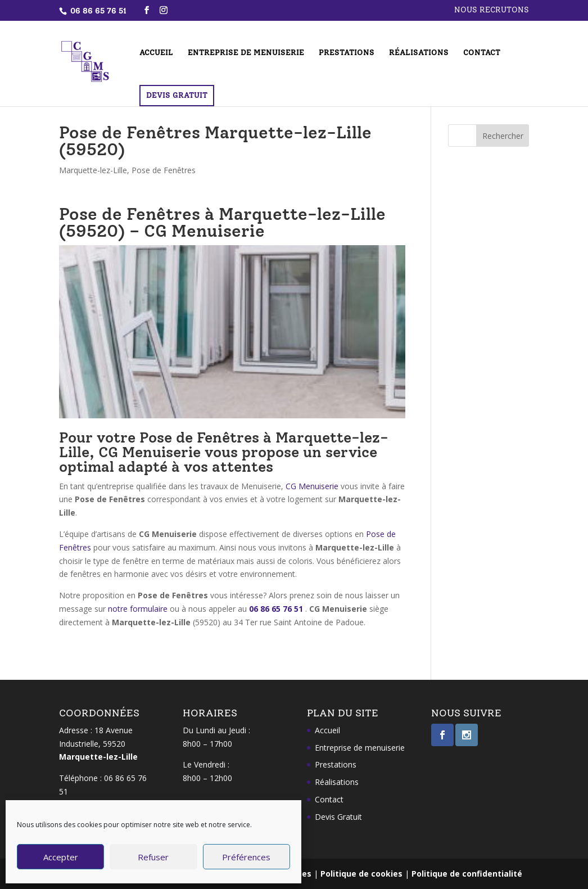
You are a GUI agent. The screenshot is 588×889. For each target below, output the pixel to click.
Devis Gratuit (177, 95)
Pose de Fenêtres (164, 170)
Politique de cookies (361, 874)
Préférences (246, 857)
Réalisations (419, 53)
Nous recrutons (492, 10)
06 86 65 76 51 (276, 609)
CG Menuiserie (312, 486)
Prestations (347, 53)
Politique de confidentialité (467, 874)
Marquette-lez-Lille (93, 170)
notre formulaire (138, 609)
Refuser (153, 857)
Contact (482, 53)
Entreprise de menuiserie (246, 53)
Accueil (156, 53)
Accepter (61, 857)
